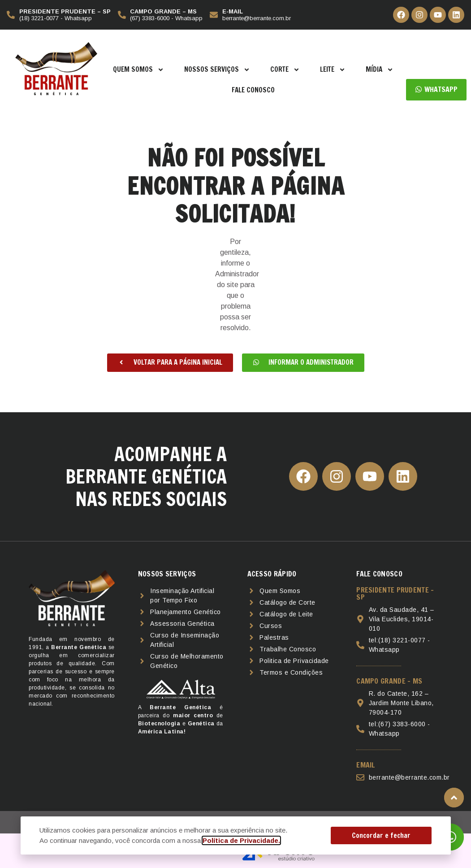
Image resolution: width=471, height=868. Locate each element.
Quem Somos (138, 70)
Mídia (380, 70)
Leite (333, 70)
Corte (285, 70)
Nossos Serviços (217, 70)
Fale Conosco (253, 90)
